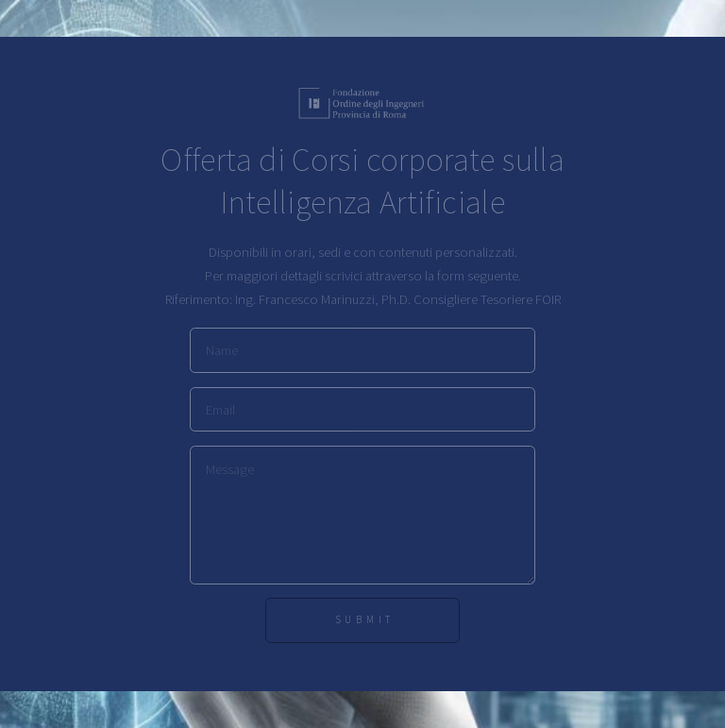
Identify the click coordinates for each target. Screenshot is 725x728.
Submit (365, 619)
